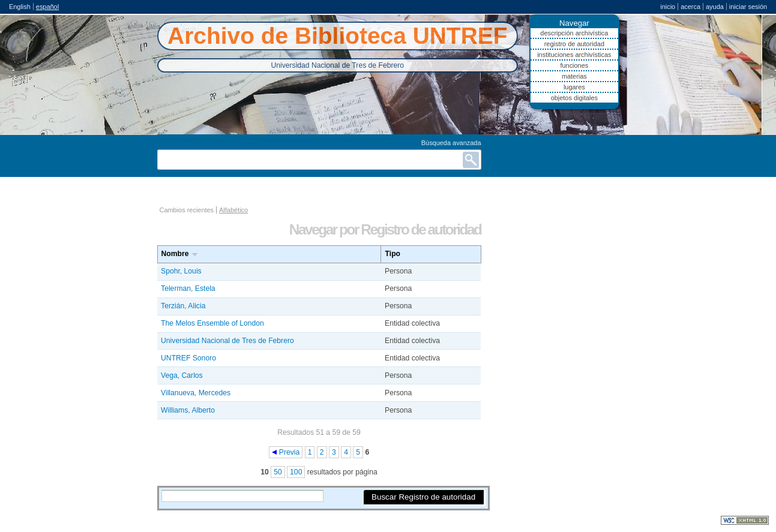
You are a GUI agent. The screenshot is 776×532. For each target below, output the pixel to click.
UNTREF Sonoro (188, 358)
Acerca (690, 7)
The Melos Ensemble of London (212, 323)
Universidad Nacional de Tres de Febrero (227, 341)
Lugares (574, 87)
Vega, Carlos (182, 375)
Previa (289, 452)
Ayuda (715, 7)
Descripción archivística (574, 33)
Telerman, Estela (188, 288)
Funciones (574, 65)
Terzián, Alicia (183, 306)
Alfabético (233, 210)
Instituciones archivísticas (574, 55)
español (47, 7)
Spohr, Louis (181, 271)
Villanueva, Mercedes (196, 393)
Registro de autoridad (574, 44)
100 (296, 472)
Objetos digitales (574, 98)
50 (278, 472)
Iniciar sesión (748, 7)
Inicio (668, 7)
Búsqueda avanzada (451, 143)
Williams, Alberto (188, 410)
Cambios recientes (187, 210)
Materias (574, 76)
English (20, 7)
